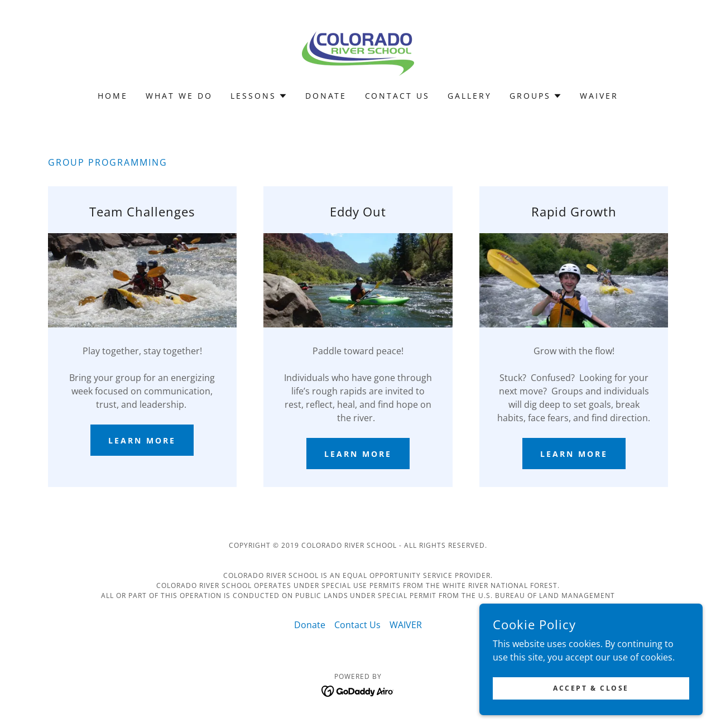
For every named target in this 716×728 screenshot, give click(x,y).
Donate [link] (326, 96)
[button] (259, 96)
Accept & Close (591, 711)
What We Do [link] (179, 96)
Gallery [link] (470, 96)
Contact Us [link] (398, 96)
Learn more (142, 440)
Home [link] (113, 96)
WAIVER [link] (599, 96)
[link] (358, 52)
